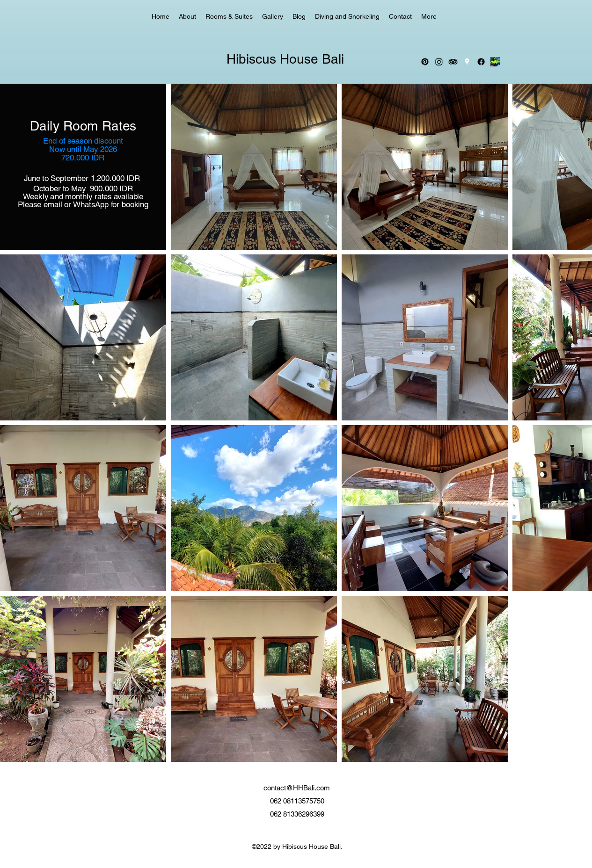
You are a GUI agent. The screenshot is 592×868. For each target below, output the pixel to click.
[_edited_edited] (495, 62)
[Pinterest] (425, 62)
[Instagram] (439, 62)
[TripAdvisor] (453, 62)
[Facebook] (481, 62)
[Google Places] (467, 62)
